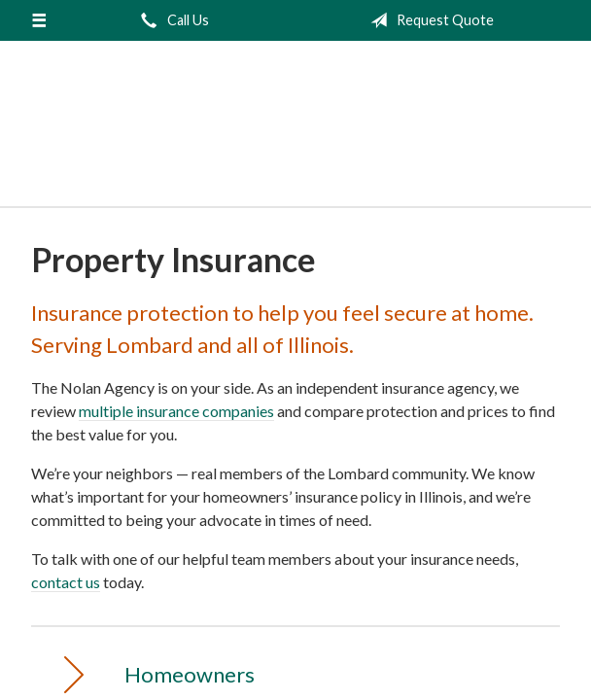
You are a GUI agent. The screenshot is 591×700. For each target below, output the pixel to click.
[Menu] (38, 20)
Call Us (171, 20)
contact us (66, 582)
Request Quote (428, 20)
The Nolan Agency (295, 132)
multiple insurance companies (176, 411)
